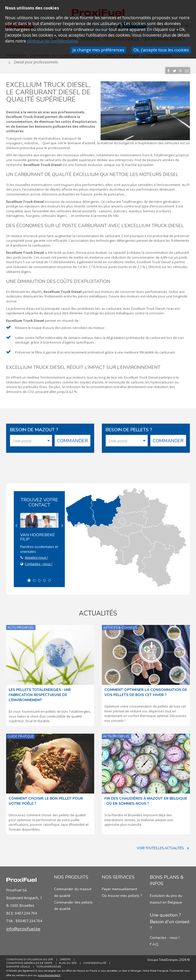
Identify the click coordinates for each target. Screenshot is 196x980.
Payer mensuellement (119, 889)
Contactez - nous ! (39, 564)
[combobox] (31, 441)
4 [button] (44, 580)
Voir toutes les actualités (163, 848)
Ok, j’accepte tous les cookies (161, 50)
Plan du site (68, 963)
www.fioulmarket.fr (49, 975)
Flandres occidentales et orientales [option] (39, 540)
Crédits (65, 960)
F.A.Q (154, 944)
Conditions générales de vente (29, 963)
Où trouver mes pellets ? (122, 896)
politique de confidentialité (52, 41)
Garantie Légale (18, 967)
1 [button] (29, 580)
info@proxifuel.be (23, 929)
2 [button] (34, 580)
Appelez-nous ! (36, 557)
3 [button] (39, 580)
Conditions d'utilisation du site (30, 960)
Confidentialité (95, 963)
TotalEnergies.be (49, 967)
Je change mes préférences (98, 50)
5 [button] (50, 580)
